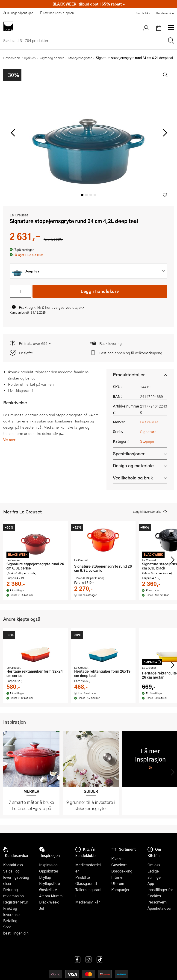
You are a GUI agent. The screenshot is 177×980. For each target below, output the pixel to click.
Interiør (118, 877)
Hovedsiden (12, 58)
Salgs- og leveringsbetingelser (16, 877)
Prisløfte (26, 353)
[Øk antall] (27, 291)
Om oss (154, 865)
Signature (148, 432)
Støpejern (148, 441)
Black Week (49, 902)
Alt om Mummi (51, 896)
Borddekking (122, 871)
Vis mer (9, 440)
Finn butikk (143, 13)
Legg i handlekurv (100, 291)
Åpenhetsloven (160, 908)
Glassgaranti (86, 883)
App (151, 883)
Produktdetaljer (129, 375)
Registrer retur (16, 902)
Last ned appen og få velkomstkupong (131, 353)
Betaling (10, 921)
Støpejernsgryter (80, 58)
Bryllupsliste (50, 883)
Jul (42, 908)
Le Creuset (19, 215)
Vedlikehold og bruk (133, 478)
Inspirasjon (48, 865)
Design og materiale (133, 466)
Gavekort (119, 865)
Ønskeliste (48, 890)
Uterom (118, 883)
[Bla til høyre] (164, 133)
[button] (165, 195)
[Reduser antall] (13, 291)
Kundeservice (165, 13)
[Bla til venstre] (13, 133)
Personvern (157, 902)
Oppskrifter (49, 871)
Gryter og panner (52, 58)
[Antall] (20, 291)
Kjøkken (30, 58)
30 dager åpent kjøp (18, 13)
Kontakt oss (13, 865)
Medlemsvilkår (88, 902)
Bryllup (45, 877)
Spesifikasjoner (129, 454)
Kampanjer (120, 890)
